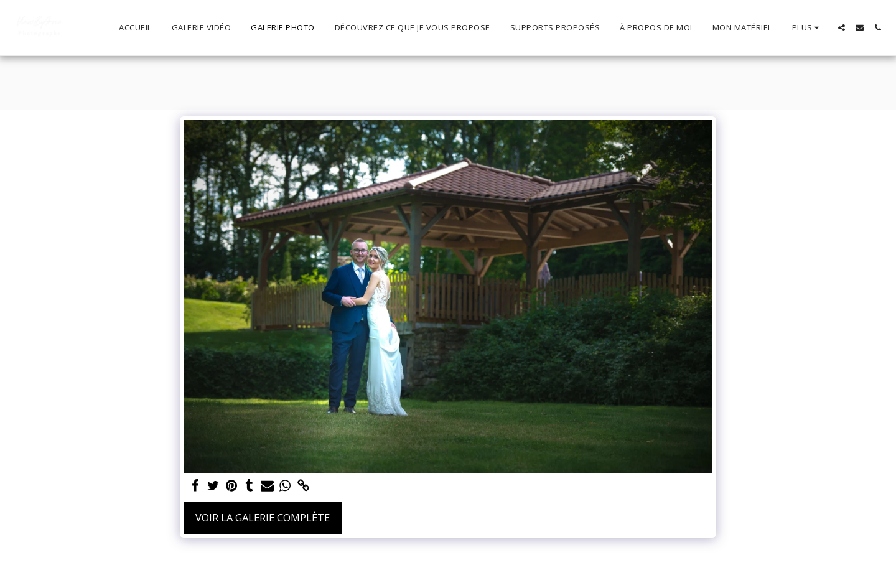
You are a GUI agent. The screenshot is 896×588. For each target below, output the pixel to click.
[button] (842, 28)
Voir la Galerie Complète (263, 517)
